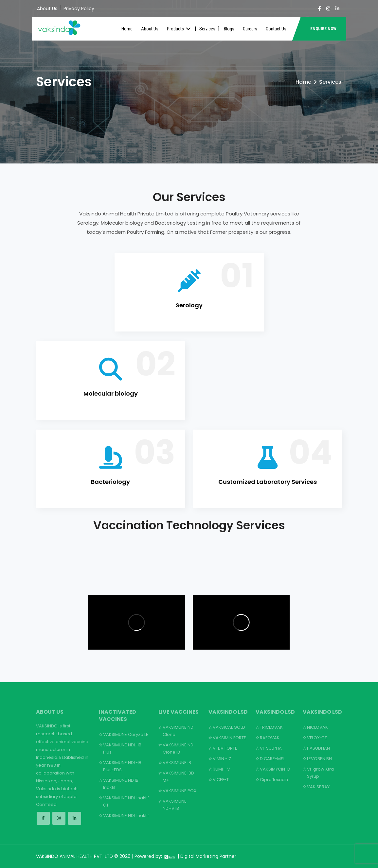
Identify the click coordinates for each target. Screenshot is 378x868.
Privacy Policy (79, 9)
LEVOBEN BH (319, 759)
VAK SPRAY (318, 787)
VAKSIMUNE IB (177, 763)
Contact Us (276, 29)
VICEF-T (221, 780)
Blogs (229, 29)
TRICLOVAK (271, 727)
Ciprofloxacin (274, 780)
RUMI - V (221, 769)
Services (207, 29)
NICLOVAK (317, 727)
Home (127, 29)
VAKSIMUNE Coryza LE (126, 734)
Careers (250, 29)
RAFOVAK (270, 738)
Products (179, 29)
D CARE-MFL (272, 759)
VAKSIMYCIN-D (275, 769)
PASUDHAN (318, 748)
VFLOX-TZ (317, 738)
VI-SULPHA (271, 748)
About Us (47, 9)
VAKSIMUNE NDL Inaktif (126, 816)
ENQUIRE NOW (323, 29)
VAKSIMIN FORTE (229, 738)
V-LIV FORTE (225, 748)
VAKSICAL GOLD (229, 727)
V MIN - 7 (222, 759)
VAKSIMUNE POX (180, 791)
